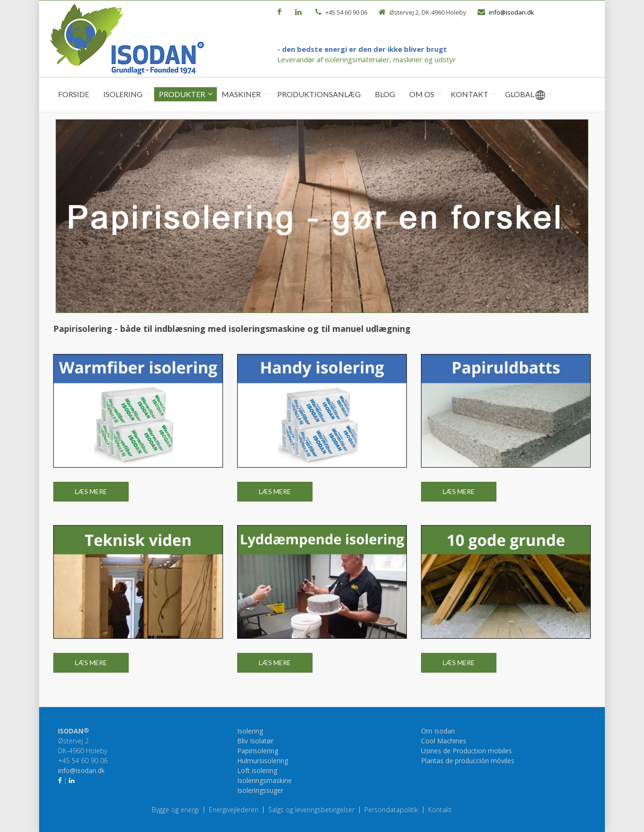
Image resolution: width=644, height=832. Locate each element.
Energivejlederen (234, 810)
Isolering (123, 94)
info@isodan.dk (512, 12)
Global (525, 95)
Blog (385, 94)
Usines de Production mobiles (466, 751)
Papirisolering (258, 751)
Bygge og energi (175, 810)
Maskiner (241, 94)
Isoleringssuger (260, 790)
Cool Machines (444, 741)
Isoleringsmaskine (264, 780)
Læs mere (91, 491)
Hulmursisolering (263, 761)
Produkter (182, 94)
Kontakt (470, 94)
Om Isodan (438, 731)
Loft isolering (257, 770)
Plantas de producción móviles (468, 761)
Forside (74, 94)
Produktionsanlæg (319, 94)
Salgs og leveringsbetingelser (311, 810)
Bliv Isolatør (255, 741)
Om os (422, 94)
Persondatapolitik (391, 810)
